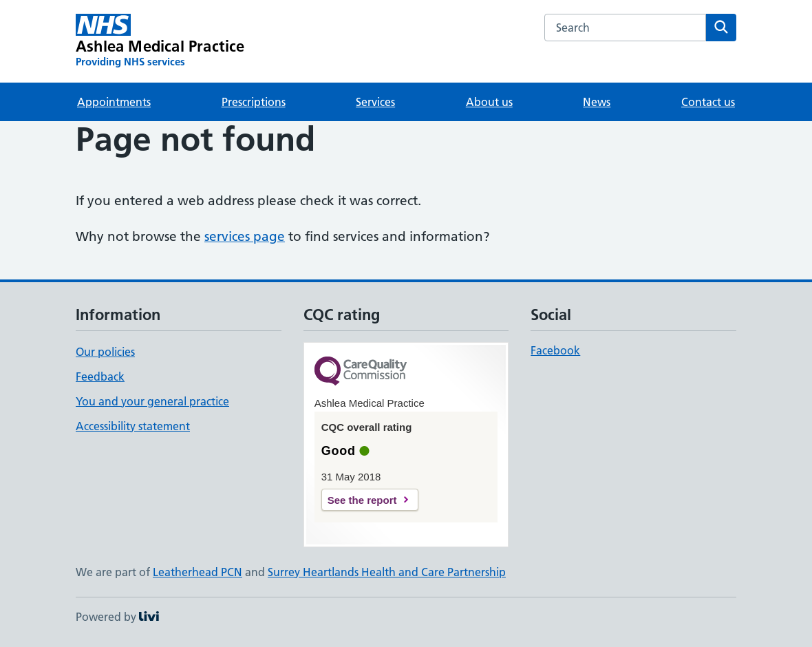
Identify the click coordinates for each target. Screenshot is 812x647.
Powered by (117, 617)
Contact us (708, 102)
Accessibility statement (133, 426)
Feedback (100, 376)
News (597, 102)
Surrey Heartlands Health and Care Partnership (387, 572)
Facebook (555, 350)
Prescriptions (254, 102)
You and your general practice (152, 401)
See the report (362, 500)
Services (375, 102)
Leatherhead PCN (197, 572)
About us (489, 102)
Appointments (114, 102)
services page (245, 236)
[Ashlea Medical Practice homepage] (160, 41)
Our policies (105, 352)
